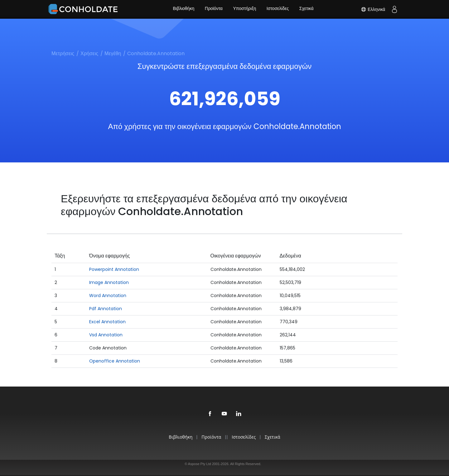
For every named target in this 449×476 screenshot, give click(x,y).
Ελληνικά (373, 9)
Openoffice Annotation (115, 361)
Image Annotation (109, 282)
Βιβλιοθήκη (183, 9)
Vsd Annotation (106, 335)
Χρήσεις (89, 53)
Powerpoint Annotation (114, 269)
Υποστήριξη (245, 9)
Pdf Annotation (106, 309)
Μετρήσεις (63, 53)
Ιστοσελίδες (278, 9)
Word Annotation (108, 296)
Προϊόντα (213, 9)
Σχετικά (307, 9)
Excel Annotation (107, 322)
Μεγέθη (113, 53)
